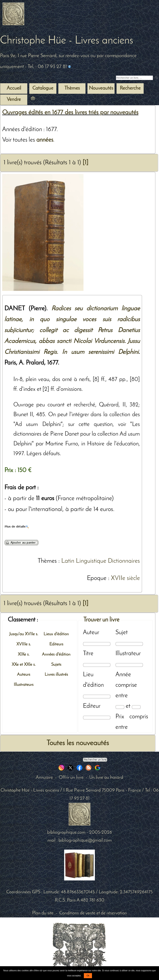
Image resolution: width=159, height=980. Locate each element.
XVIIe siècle (125, 578)
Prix (120, 717)
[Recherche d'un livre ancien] (134, 78)
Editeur (92, 706)
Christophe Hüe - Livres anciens (67, 41)
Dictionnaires (124, 561)
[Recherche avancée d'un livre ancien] (95, 760)
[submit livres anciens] (157, 78)
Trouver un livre (101, 620)
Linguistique (91, 561)
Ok (88, 976)
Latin (68, 561)
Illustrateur (128, 654)
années (45, 140)
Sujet (122, 633)
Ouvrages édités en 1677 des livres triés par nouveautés (70, 113)
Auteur (91, 633)
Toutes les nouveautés (78, 743)
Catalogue (43, 88)
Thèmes (47, 561)
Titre (88, 654)
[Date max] (136, 707)
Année (123, 675)
